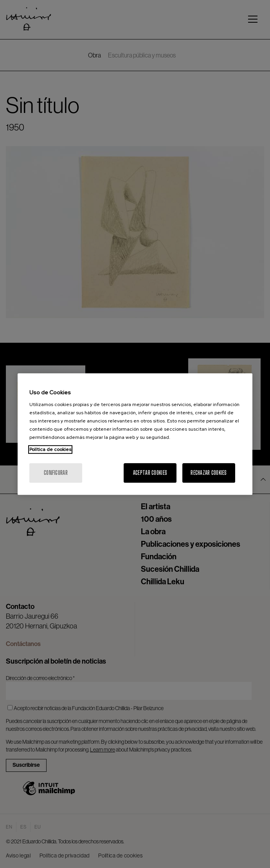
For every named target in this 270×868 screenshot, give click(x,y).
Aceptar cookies (150, 473)
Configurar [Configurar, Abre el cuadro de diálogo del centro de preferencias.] (56, 473)
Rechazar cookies (209, 473)
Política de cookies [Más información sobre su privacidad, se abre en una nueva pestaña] (50, 449)
